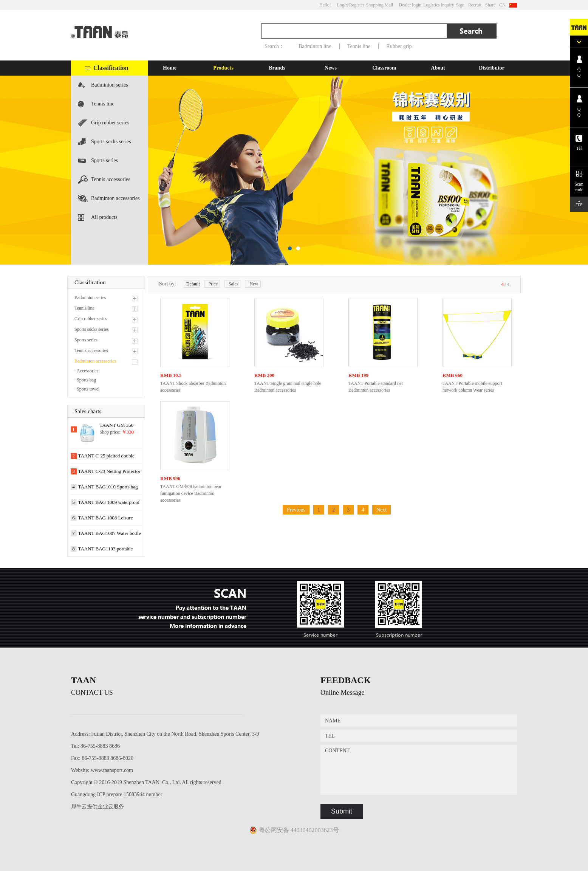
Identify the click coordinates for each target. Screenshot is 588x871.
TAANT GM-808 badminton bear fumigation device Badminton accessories (191, 493)
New (254, 284)
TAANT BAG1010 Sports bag (108, 487)
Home (170, 68)
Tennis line (359, 46)
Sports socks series (111, 142)
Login (343, 5)
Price (213, 284)
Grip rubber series (110, 123)
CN (502, 5)
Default (193, 284)
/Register (356, 5)
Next (381, 510)
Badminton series (110, 85)
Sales (233, 284)
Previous (296, 510)
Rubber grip (399, 46)
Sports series (104, 160)
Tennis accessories (111, 179)
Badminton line (315, 46)
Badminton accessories (115, 198)
